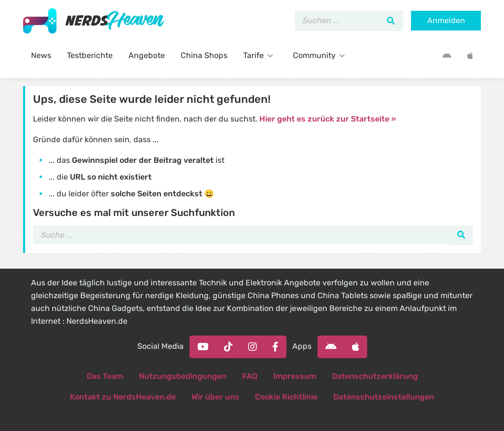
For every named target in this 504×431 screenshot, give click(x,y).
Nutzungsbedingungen (183, 376)
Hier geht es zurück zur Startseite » (328, 119)
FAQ (250, 376)
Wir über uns (215, 397)
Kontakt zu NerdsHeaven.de (123, 397)
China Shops (204, 55)
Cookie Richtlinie (286, 397)
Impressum (295, 376)
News (41, 55)
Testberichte (90, 55)
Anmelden (446, 20)
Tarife (260, 55)
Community (321, 55)
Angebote (147, 55)
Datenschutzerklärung (375, 376)
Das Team (105, 376)
